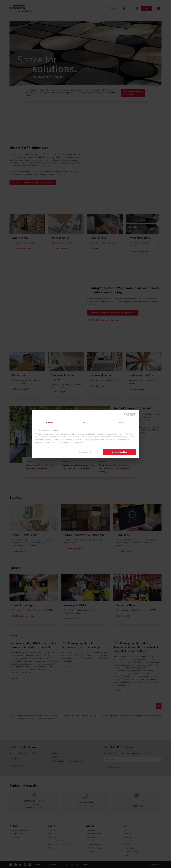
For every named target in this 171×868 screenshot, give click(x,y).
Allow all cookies (120, 452)
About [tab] (121, 422)
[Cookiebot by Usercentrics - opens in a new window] (126, 414)
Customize (85, 452)
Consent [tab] (50, 422)
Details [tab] (85, 422)
